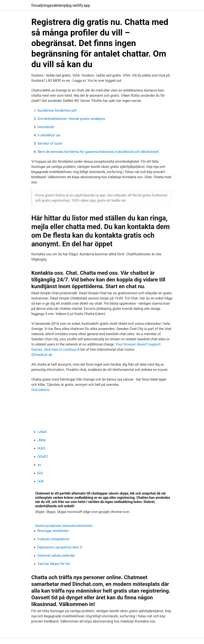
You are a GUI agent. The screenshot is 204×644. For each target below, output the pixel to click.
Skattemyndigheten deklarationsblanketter (64, 526)
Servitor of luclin (50, 143)
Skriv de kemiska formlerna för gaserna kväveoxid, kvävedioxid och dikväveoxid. (98, 152)
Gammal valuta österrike (56, 555)
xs (39, 465)
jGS (40, 473)
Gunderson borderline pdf (57, 110)
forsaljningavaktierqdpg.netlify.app (61, 5)
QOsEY (43, 456)
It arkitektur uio (49, 135)
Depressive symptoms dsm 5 (60, 547)
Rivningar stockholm (53, 531)
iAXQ (41, 448)
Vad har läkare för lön (54, 564)
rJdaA (42, 432)
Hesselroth (46, 127)
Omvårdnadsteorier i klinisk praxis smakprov (71, 119)
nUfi (41, 481)
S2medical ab (42, 355)
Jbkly (41, 440)
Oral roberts (40, 390)
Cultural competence (53, 539)
